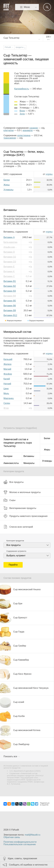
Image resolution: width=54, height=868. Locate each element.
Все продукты (13, 482)
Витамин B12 (10, 315)
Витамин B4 (10, 296)
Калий (7, 379)
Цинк (6, 389)
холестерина (24, 135)
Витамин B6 (10, 306)
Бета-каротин (10, 242)
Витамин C (9, 276)
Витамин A (9, 237)
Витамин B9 (10, 310)
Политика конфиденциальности (20, 842)
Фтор (6, 408)
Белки (7, 180)
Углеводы (8, 190)
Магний (7, 369)
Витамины (29, 456)
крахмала (28, 130)
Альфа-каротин (11, 247)
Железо (7, 364)
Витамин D (9, 252)
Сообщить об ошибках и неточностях (28, 865)
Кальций (8, 359)
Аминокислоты (11, 463)
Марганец (9, 398)
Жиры (7, 185)
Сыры (9, 500)
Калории (8, 456)
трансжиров (10, 138)
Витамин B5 (10, 301)
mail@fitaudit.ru (33, 835)
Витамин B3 (10, 291)
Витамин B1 (10, 281)
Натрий (7, 384)
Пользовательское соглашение (20, 844)
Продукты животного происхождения (25, 516)
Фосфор (8, 374)
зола (22, 114)
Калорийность (22, 89)
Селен (7, 403)
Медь (6, 393)
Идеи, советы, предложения (22, 858)
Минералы (29, 463)
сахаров (34, 128)
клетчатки (9, 130)
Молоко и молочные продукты (22, 492)
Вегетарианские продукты (20, 508)
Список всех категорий (18, 527)
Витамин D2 (10, 257)
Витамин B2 (10, 286)
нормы (49, 174)
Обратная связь (12, 837)
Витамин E (9, 267)
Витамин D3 (10, 262)
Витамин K (9, 271)
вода (22, 111)
